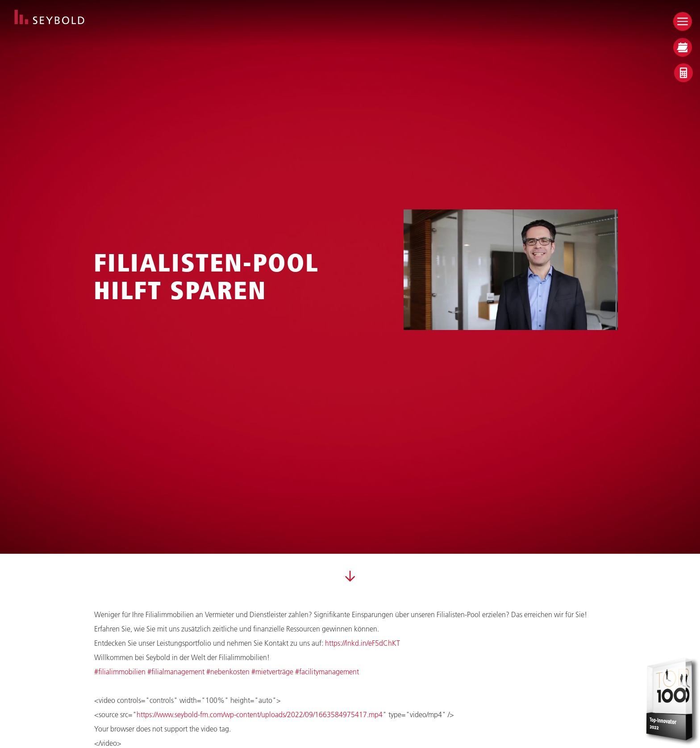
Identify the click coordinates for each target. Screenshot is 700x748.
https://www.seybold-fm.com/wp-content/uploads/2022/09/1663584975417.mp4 (260, 714)
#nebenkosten (228, 671)
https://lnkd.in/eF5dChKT (362, 643)
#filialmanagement (176, 671)
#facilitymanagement (327, 671)
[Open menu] (683, 21)
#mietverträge (272, 671)
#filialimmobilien (120, 671)
